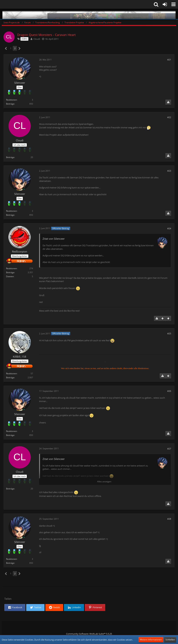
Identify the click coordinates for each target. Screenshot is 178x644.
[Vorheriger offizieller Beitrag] (163, 319)
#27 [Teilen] (169, 449)
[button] (173, 4)
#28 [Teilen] (169, 519)
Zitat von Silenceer (54, 239)
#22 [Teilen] (169, 117)
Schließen (170, 640)
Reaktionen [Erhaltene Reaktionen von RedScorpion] (11, 268)
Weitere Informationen (151, 640)
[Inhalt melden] (168, 102)
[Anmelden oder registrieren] (165, 4)
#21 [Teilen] (169, 60)
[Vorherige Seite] (6, 49)
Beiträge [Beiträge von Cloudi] (10, 157)
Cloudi (37, 39)
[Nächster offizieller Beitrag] (168, 319)
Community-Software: (89, 634)
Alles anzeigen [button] (104, 482)
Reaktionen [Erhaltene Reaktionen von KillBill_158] (11, 373)
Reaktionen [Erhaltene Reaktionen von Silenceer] (11, 100)
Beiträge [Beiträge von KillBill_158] (10, 377)
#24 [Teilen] (169, 228)
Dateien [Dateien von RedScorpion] (10, 276)
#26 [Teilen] (169, 391)
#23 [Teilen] (169, 171)
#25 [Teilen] (169, 333)
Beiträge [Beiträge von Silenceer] (10, 104)
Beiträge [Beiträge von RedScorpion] (10, 272)
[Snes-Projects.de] (89, 14)
